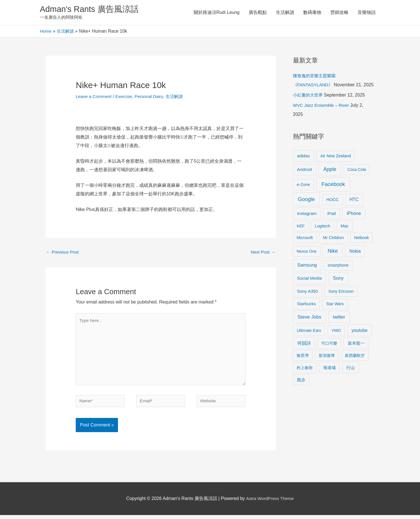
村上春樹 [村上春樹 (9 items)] (305, 377)
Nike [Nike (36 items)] (333, 261)
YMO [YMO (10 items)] (336, 340)
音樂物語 (367, 13)
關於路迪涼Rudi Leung (217, 13)
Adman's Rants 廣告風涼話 (91, 10)
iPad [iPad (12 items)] (332, 223)
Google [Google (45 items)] (306, 209)
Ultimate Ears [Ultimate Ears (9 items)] (309, 340)
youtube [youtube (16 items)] (360, 340)
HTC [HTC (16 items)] (354, 209)
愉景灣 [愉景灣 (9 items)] (303, 365)
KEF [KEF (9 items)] (301, 236)
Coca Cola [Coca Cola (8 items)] (357, 179)
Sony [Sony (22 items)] (338, 288)
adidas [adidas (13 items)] (303, 165)
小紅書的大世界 (309, 105)
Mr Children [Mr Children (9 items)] (334, 248)
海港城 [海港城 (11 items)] (329, 377)
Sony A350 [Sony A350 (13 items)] (307, 301)
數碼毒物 (312, 13)
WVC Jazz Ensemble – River (322, 115)
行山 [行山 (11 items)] (351, 377)
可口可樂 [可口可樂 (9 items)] (329, 353)
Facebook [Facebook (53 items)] (333, 194)
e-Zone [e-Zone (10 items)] (303, 194)
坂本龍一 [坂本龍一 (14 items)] (356, 353)
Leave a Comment (94, 97)
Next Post (263, 253)
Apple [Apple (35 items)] (330, 179)
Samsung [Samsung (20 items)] (307, 275)
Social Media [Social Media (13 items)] (309, 288)
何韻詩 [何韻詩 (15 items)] (304, 353)
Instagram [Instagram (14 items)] (307, 223)
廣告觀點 (258, 13)
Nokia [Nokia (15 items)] (355, 261)
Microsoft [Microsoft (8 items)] (305, 248)
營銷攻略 (339, 13)
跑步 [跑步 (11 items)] (301, 390)
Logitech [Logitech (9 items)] (322, 236)
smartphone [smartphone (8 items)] (338, 275)
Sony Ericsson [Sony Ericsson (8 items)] (341, 301)
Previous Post (63, 253)
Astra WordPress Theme (270, 503)
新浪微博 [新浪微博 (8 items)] (327, 365)
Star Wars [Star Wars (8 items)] (335, 314)
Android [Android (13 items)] (304, 179)
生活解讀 (285, 13)
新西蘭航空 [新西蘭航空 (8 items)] (355, 365)
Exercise (125, 97)
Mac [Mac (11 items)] (345, 236)
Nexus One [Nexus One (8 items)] (307, 261)
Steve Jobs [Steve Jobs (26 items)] (309, 327)
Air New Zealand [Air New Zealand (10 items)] (336, 166)
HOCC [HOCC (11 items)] (332, 209)
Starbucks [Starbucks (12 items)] (306, 314)
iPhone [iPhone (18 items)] (354, 223)
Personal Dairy (151, 97)
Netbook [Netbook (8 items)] (362, 248)
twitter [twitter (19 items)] (339, 327)
